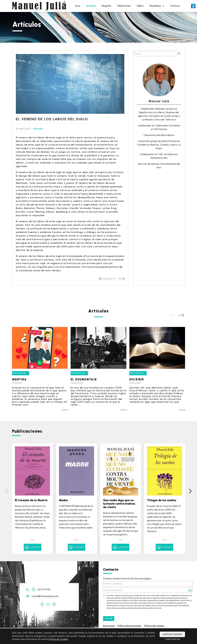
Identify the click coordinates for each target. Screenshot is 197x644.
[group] (40, 370)
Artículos (91, 6)
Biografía (107, 6)
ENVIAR (109, 618)
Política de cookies (154, 626)
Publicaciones (124, 6)
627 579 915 (44, 589)
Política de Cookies (59, 639)
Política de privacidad (129, 626)
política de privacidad (131, 595)
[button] (181, 315)
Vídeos (140, 6)
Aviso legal (109, 626)
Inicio (78, 6)
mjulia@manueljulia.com (45, 596)
